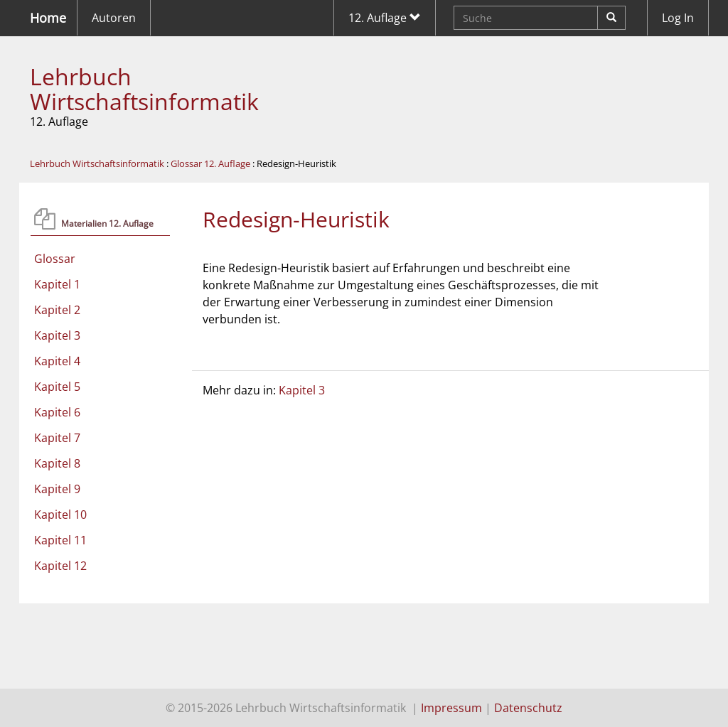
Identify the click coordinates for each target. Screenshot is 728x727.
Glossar (55, 259)
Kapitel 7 (57, 438)
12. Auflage (385, 18)
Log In (678, 18)
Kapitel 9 (57, 489)
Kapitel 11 (60, 540)
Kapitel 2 (57, 310)
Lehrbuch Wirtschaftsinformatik (144, 89)
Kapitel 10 (60, 515)
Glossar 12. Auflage (210, 163)
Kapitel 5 (57, 387)
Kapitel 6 (57, 412)
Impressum (451, 708)
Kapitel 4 (57, 361)
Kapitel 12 (60, 566)
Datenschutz (528, 708)
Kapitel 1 (57, 284)
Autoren (114, 18)
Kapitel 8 (57, 463)
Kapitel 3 (57, 335)
